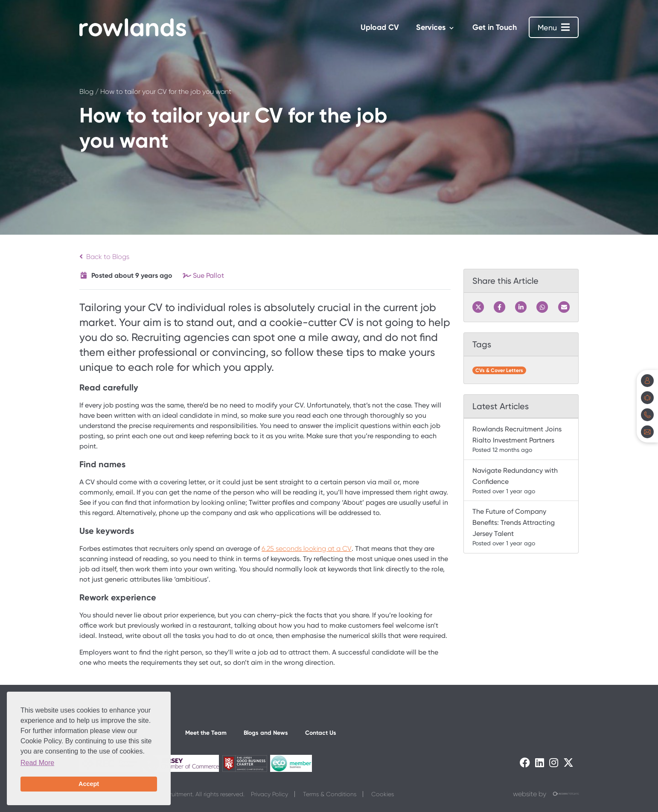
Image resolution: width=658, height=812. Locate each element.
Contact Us (321, 733)
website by (546, 794)
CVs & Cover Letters (499, 370)
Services (431, 27)
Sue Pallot (208, 275)
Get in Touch (495, 27)
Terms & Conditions (330, 794)
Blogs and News (266, 733)
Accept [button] (89, 784)
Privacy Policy (269, 794)
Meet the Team (206, 733)
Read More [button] (37, 763)
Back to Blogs (104, 257)
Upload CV (380, 27)
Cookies (383, 794)
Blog (86, 92)
